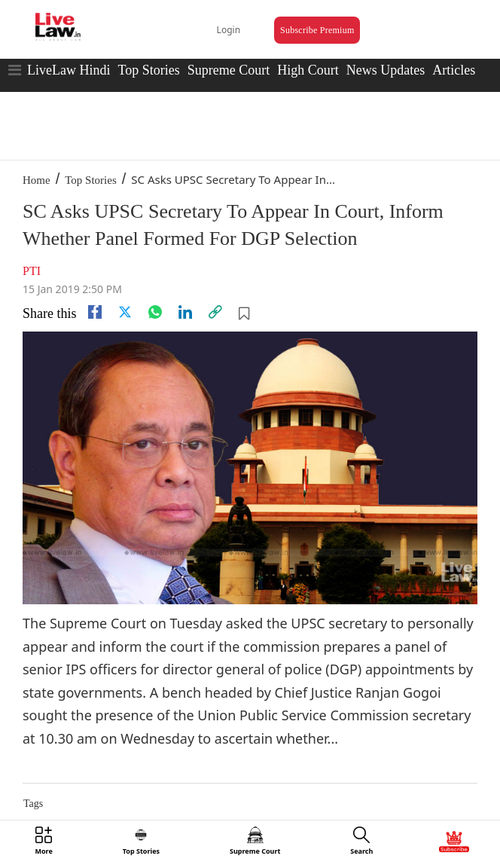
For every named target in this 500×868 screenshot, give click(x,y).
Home (37, 180)
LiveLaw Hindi (69, 70)
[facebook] (95, 312)
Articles (454, 70)
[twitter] (125, 312)
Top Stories (148, 70)
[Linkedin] (185, 312)
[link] (215, 312)
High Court (308, 70)
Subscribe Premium (317, 30)
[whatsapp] (155, 312)
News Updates (386, 70)
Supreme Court (229, 70)
